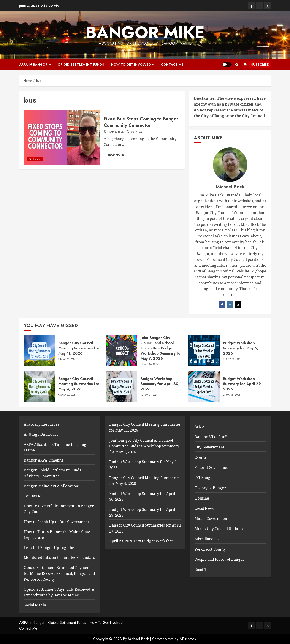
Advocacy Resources (41, 424)
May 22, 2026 (68, 395)
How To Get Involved (131, 65)
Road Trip (203, 570)
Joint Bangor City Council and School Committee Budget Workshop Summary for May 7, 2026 (161, 348)
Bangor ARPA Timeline (44, 460)
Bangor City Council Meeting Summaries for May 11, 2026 (79, 348)
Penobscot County (210, 549)
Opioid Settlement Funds (81, 65)
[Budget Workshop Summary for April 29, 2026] (204, 386)
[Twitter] (238, 304)
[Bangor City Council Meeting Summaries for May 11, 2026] (39, 351)
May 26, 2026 (68, 359)
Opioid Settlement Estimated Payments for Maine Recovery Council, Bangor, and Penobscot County (59, 573)
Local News (205, 508)
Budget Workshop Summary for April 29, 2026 (242, 384)
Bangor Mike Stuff (211, 437)
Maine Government (211, 519)
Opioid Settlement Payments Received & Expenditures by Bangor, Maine (59, 592)
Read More (116, 155)
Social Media (35, 605)
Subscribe (255, 65)
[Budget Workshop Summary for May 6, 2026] (204, 351)
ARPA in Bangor (33, 65)
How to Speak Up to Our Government (56, 522)
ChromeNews (163, 639)
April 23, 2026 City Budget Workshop (141, 541)
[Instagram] (230, 304)
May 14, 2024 (137, 132)
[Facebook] (222, 304)
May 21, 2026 (151, 395)
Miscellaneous (207, 539)
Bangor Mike (145, 32)
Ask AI (200, 427)
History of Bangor (210, 488)
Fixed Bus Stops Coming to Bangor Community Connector (141, 122)
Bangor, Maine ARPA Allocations (52, 486)
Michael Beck (115, 132)
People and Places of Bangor (219, 559)
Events (200, 457)
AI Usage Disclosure (41, 434)
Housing (202, 498)
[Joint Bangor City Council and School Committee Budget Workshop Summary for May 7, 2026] (122, 351)
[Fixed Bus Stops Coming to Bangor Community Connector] (62, 137)
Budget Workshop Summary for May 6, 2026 (241, 348)
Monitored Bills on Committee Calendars (59, 557)
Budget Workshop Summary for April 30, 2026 (160, 384)
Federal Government (213, 467)
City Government (209, 447)
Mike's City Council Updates (219, 529)
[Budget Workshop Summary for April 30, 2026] (122, 386)
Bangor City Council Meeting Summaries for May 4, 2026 (79, 384)
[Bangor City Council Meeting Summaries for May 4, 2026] (39, 386)
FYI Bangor (35, 159)
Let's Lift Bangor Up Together (50, 548)
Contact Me (172, 65)
